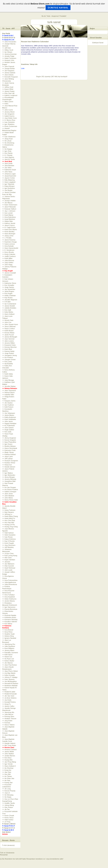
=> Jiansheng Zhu (9, 644)
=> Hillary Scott (8, 50)
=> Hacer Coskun (8, 329)
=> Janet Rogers (8, 291)
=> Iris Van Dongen (9, 487)
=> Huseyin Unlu (8, 60)
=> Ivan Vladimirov (9, 137)
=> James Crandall (9, 273)
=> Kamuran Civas (9, 450)
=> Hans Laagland (9, 182)
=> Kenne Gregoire (9, 440)
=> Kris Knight (7, 293)
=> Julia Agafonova (9, 582)
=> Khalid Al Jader (9, 692)
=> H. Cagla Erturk (9, 227)
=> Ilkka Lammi (8, 102)
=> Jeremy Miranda (9, 479)
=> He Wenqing (8, 795)
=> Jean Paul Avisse (9, 665)
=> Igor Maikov (8, 473)
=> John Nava (7, 172)
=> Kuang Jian (7, 783)
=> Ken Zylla (7, 432)
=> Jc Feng (6, 822)
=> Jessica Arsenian (9, 54)
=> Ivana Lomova (8, 244)
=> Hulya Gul (7, 465)
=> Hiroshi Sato (8, 320)
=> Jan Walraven (8, 564)
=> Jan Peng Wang (9, 762)
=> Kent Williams (8, 648)
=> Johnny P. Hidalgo (10, 677)
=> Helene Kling (8, 636)
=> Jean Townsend (9, 390)
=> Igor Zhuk (7, 151)
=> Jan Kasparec (8, 71)
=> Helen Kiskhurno (9, 599)
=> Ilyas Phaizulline (9, 442)
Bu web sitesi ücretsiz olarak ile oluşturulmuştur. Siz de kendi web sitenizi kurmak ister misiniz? (54, 6)
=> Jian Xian (7, 772)
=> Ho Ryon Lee (8, 659)
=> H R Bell (6, 302)
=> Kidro (5, 104)
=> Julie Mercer (8, 714)
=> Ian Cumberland (9, 304)
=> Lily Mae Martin (9, 673)
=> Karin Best (7, 349)
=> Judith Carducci (9, 256)
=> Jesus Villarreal (9, 326)
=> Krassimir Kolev (9, 345)
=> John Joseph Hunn (10, 324)
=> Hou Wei (6, 774)
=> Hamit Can (7, 657)
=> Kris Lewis (7, 362)
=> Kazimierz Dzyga (9, 242)
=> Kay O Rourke (8, 541)
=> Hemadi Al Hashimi (10, 683)
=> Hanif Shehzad (9, 568)
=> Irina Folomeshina (10, 580)
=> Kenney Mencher (9, 347)
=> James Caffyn (8, 706)
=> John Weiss (8, 498)
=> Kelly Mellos (8, 312)
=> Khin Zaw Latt (8, 93)
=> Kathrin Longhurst (10, 95)
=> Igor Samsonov (9, 607)
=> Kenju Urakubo (9, 254)
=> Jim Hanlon (7, 403)
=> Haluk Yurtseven (9, 58)
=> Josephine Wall (9, 481)
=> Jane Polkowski (9, 207)
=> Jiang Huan (7, 139)
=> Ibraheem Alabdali (10, 686)
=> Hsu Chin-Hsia (9, 520)
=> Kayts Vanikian (9, 560)
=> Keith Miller (7, 258)
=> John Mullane (8, 496)
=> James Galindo (9, 73)
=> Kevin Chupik (8, 816)
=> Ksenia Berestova (10, 609)
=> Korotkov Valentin (10, 622)
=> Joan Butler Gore (9, 118)
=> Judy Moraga (8, 380)
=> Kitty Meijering (8, 180)
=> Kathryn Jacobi (9, 223)
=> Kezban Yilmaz (9, 463)
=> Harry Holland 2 (9, 766)
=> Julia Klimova (8, 260)
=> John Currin (8, 110)
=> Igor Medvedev (9, 475)
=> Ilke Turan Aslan (9, 745)
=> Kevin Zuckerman (10, 126)
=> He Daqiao (7, 149)
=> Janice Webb (8, 752)
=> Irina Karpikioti (8, 597)
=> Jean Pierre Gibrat (10, 671)
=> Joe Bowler (7, 190)
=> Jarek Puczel (8, 335)
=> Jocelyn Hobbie (9, 201)
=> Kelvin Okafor (8, 661)
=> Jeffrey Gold (8, 87)
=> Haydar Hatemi (9, 743)
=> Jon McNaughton (9, 681)
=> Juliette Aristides (9, 308)
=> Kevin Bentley (8, 232)
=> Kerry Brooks (8, 252)
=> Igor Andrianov (9, 188)
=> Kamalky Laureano (10, 653)
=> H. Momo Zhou (9, 120)
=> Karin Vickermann (10, 205)
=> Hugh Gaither (8, 430)
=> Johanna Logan (9, 174)
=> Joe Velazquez (9, 413)
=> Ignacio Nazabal (9, 638)
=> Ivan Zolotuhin (8, 122)
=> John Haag (7, 265)
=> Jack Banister (8, 166)
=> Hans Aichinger (9, 234)
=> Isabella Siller (8, 395)
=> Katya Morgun (8, 186)
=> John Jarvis (7, 421)
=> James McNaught (10, 337)
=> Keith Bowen (8, 331)
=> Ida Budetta (7, 364)
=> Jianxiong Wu (8, 712)
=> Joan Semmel (8, 339)
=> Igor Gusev (7, 444)
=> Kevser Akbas (8, 333)
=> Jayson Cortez (8, 178)
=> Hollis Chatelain (9, 296)
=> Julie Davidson (9, 646)
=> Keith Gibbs (8, 374)
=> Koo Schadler (8, 285)
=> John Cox (7, 322)
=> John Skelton (8, 754)
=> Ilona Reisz (7, 632)
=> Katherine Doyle (9, 170)
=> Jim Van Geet (8, 696)
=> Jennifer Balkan (9, 386)
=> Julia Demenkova (10, 584)
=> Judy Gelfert (8, 263)
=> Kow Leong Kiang (10, 556)
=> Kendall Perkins (9, 702)
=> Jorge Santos (8, 287)
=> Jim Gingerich (8, 114)
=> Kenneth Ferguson (10, 77)
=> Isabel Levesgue (9, 492)
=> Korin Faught (8, 543)
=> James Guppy (8, 91)
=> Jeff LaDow (7, 459)
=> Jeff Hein (7, 48)
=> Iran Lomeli (7, 213)
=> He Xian (6, 780)
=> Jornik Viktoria (8, 601)
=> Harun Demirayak (10, 448)
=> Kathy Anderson (9, 417)
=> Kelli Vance (7, 655)
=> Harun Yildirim (8, 725)
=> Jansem (6, 562)
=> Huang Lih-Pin (8, 525)
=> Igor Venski (7, 764)
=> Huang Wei (7, 760)
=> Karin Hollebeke (9, 419)
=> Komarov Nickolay (10, 619)
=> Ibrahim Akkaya (9, 446)
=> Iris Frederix (8, 357)
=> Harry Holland (8, 314)
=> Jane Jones (7, 494)
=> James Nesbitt (8, 306)
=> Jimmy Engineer (9, 438)
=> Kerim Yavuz (8, 818)
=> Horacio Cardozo (9, 749)
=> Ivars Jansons (8, 679)
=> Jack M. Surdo (8, 159)
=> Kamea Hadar (8, 351)
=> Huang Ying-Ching (10, 527)
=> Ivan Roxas (7, 537)
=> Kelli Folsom (8, 407)
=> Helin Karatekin (9, 535)
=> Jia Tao (6, 809)
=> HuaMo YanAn (8, 803)
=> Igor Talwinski (8, 184)
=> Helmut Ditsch (8, 393)
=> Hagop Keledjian (9, 423)
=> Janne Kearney (9, 240)
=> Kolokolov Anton (9, 617)
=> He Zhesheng (8, 143)
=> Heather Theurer (9, 719)
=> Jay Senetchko (9, 289)
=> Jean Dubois (8, 75)
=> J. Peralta (7, 238)
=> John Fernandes (9, 42)
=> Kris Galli (7, 310)
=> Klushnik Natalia (9, 615)
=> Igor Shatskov (8, 124)
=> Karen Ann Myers (10, 229)
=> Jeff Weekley (8, 547)
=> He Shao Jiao (8, 778)
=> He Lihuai (7, 141)
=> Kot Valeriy (7, 624)
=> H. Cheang (7, 155)
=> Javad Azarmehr (9, 176)
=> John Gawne (8, 428)
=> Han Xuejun (8, 807)
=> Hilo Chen (7, 558)
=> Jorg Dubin (7, 721)
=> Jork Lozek (7, 570)
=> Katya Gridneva (9, 539)
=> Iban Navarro (8, 512)
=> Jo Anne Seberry (9, 698)
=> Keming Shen (8, 716)
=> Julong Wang (8, 805)
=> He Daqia (7, 797)
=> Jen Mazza (7, 203)
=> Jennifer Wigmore (10, 300)
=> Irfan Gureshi (8, 566)
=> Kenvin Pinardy (9, 791)
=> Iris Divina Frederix (10, 489)
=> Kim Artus (7, 758)
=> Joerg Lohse (8, 236)
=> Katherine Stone (9, 283)
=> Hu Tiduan (7, 776)
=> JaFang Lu (7, 514)
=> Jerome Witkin (8, 343)
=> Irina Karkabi (8, 246)
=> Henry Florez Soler (10, 500)
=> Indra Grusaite (8, 675)
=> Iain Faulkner (8, 405)
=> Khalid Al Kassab (9, 694)
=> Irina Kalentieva (9, 217)
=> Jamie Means (8, 415)
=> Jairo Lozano (8, 341)
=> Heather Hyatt (8, 634)
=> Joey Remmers (9, 545)
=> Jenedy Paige (8, 56)
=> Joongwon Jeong (9, 355)
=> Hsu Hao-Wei (8, 523)
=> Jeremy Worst (8, 112)
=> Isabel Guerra (8, 116)
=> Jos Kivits (7, 700)
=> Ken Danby (7, 153)
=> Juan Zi (6, 793)
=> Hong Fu (6, 704)
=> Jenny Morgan (8, 477)
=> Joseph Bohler (8, 69)
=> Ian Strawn (7, 52)
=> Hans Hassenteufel (10, 248)
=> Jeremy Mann (8, 650)
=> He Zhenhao (8, 768)
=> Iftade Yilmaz (8, 452)
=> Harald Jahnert (9, 467)
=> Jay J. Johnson (9, 211)
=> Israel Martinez (9, 219)
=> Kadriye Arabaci (9, 454)
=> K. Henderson (8, 250)
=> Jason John (7, 456)
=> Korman (6, 723)
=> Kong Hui (7, 770)
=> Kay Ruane (7, 298)
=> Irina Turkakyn (8, 595)
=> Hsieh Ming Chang (10, 516)
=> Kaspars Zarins (9, 401)
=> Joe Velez (7, 168)
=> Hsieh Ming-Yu (9, 518)
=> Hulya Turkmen (9, 510)
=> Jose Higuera (8, 157)
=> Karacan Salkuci (9, 209)
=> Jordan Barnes (9, 756)
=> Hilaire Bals (7, 221)
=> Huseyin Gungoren (10, 461)
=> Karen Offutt (8, 89)
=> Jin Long (6, 789)
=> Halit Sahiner (8, 533)
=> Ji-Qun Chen (8, 553)
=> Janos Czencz (8, 225)
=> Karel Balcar (8, 215)
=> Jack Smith (7, 163)
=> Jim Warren (7, 663)
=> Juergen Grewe (9, 359)
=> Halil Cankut (8, 820)
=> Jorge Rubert (8, 353)
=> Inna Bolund (8, 630)
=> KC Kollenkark (8, 426)
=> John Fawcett (8, 66)
